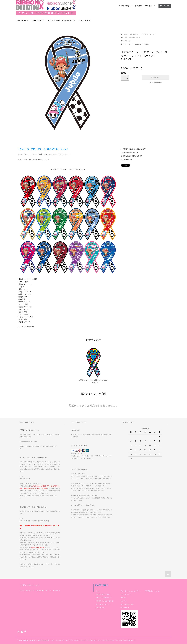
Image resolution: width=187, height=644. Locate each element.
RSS (122, 608)
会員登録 (138, 6)
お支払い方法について (103, 594)
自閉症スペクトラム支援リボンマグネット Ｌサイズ (93, 381)
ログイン (148, 6)
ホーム (98, 591)
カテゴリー (22, 20)
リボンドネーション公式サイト (61, 20)
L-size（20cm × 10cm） (142, 44)
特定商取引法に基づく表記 (104, 601)
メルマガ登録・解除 (127, 604)
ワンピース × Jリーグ (149, 34)
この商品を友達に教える (129, 153)
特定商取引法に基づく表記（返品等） (134, 149)
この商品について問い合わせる (132, 156)
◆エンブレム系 (126, 41)
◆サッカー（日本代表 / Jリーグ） (131, 34)
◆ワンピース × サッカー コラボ (130, 38)
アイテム (165, 6)
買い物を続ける (126, 159)
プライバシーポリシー (103, 604)
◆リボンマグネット (127, 44)
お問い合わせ (85, 20)
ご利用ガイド (38, 20)
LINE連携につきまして (153, 591)
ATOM (127, 608)
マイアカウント (127, 6)
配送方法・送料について (104, 598)
